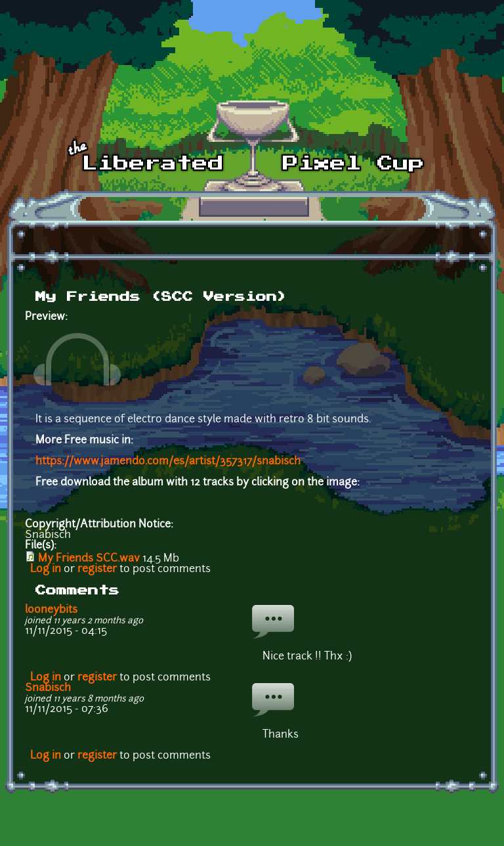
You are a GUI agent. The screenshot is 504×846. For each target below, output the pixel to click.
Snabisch (48, 688)
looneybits (51, 610)
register (97, 569)
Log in (46, 569)
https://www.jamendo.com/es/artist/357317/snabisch (168, 462)
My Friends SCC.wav (89, 559)
